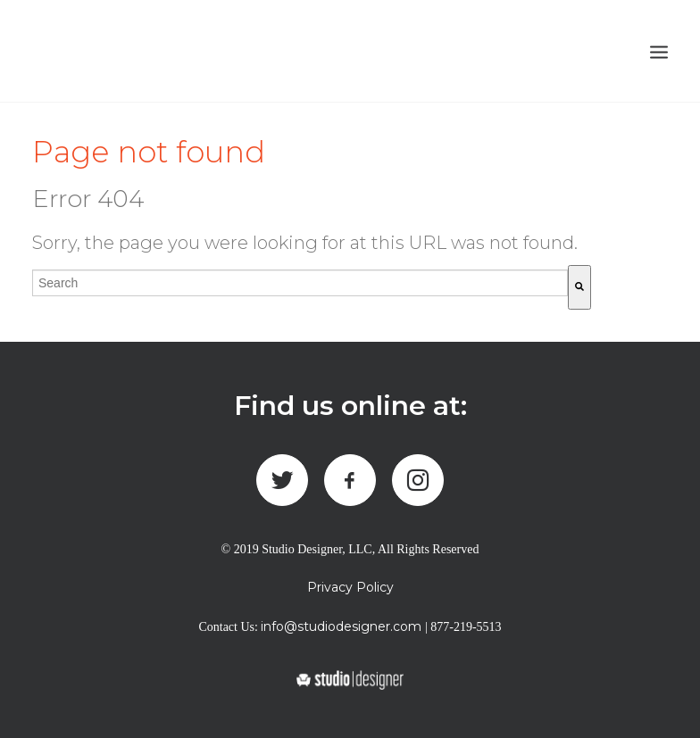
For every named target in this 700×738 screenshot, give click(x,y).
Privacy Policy (350, 587)
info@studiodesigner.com (341, 626)
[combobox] (300, 283)
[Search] (579, 287)
